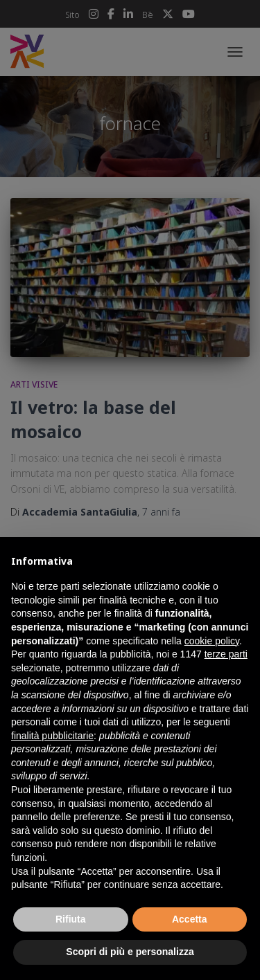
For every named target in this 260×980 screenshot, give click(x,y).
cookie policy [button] (212, 641)
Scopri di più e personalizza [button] (130, 952)
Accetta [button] (190, 919)
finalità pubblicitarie (52, 736)
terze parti (226, 654)
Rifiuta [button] (71, 919)
